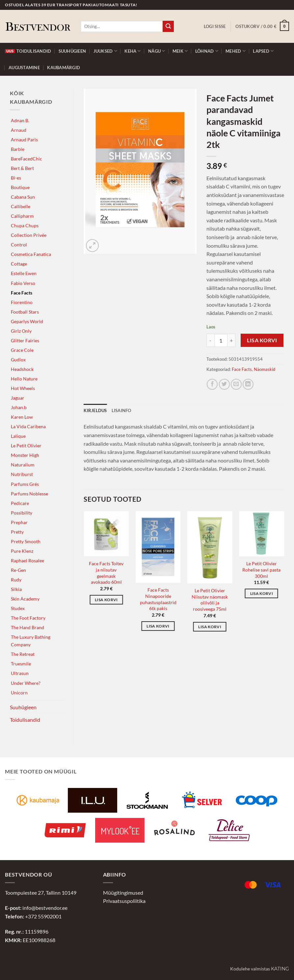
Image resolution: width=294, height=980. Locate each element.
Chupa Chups (25, 225)
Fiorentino (22, 302)
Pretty (17, 532)
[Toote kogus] (221, 340)
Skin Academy (25, 599)
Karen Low (22, 417)
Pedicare (20, 503)
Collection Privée (29, 235)
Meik (180, 51)
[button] (215, 26)
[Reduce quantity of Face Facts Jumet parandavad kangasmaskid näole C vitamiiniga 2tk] (210, 340)
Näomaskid (265, 369)
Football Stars (25, 312)
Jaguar (18, 398)
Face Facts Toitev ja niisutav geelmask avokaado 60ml (106, 573)
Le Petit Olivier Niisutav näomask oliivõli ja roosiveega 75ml (210, 600)
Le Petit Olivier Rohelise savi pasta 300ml (261, 570)
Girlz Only (21, 331)
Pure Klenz (22, 551)
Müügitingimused (123, 893)
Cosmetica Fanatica (31, 254)
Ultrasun (20, 673)
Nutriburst (22, 474)
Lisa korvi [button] (106, 600)
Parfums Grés (25, 484)
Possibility (22, 513)
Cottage (19, 264)
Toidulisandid (28, 51)
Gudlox (18, 360)
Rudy (16, 580)
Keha (133, 51)
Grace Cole (22, 350)
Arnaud (19, 130)
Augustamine (24, 68)
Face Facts (22, 293)
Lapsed (263, 51)
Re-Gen (18, 570)
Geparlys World (27, 321)
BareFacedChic (27, 159)
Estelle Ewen (24, 273)
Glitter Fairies (25, 340)
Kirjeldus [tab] (95, 410)
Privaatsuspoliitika (124, 901)
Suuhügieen (72, 51)
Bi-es (16, 178)
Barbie (18, 149)
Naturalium (23, 465)
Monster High (25, 455)
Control (19, 245)
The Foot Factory (28, 618)
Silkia (16, 589)
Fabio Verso (23, 283)
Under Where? (26, 683)
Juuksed (105, 51)
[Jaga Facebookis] (212, 384)
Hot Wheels (23, 388)
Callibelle (21, 206)
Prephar (19, 522)
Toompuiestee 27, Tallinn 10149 (41, 893)
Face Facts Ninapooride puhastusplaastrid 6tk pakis (158, 599)
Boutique (20, 187)
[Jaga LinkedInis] (248, 384)
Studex (18, 608)
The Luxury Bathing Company (31, 641)
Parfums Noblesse (29, 494)
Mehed (236, 51)
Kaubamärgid (64, 68)
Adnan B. (20, 120)
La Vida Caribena (28, 426)
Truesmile (21, 664)
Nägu (157, 51)
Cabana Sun (23, 197)
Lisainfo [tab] (121, 410)
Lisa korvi (262, 340)
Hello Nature (24, 379)
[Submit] (168, 26)
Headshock (22, 369)
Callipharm (22, 216)
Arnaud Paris (24, 140)
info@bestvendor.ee (45, 908)
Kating (280, 969)
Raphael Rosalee (27, 560)
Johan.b (19, 407)
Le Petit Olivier (26, 446)
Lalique (18, 436)
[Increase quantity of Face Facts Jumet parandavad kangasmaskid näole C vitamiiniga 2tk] (231, 340)
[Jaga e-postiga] (236, 384)
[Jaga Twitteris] (224, 384)
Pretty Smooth (26, 541)
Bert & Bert (22, 168)
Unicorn (19, 693)
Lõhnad (207, 51)
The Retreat (23, 654)
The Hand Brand (27, 627)
